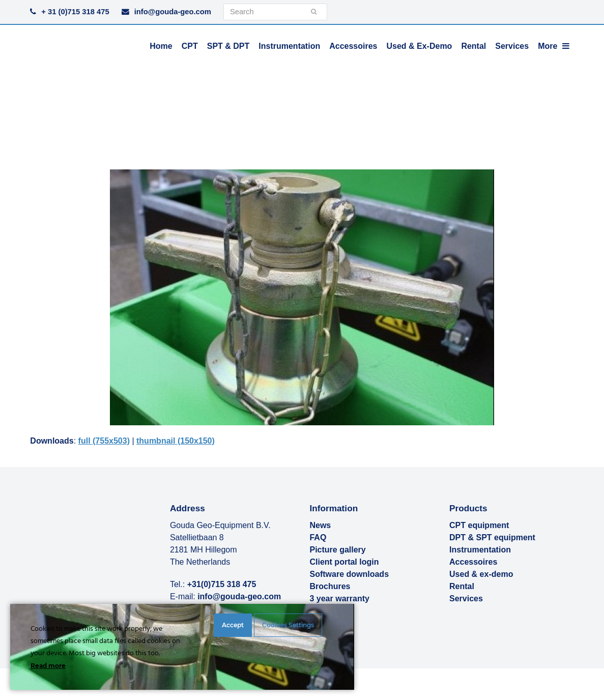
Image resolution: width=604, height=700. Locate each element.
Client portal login (344, 562)
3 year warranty (339, 599)
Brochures (330, 586)
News (320, 525)
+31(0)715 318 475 (222, 584)
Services (466, 599)
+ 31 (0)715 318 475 (75, 12)
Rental (462, 586)
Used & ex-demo (481, 574)
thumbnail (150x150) (176, 441)
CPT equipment (479, 525)
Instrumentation (480, 550)
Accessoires (473, 562)
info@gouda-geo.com (173, 12)
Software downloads (349, 574)
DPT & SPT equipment (492, 537)
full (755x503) (104, 441)
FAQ (318, 537)
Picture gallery (337, 550)
